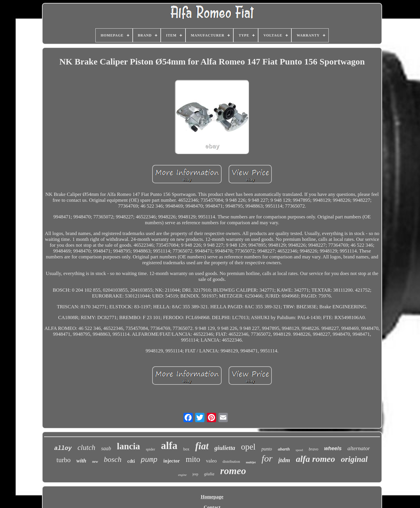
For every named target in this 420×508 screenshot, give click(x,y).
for (267, 458)
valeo (211, 461)
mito (193, 459)
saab (106, 448)
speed (299, 450)
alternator (359, 448)
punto (267, 449)
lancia (128, 446)
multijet (251, 462)
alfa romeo (316, 459)
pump (149, 460)
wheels (333, 448)
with (81, 461)
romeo (233, 471)
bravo (314, 449)
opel (248, 447)
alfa (169, 446)
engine (182, 475)
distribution (231, 461)
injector (172, 461)
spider (150, 449)
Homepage (212, 497)
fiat (202, 446)
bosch (113, 459)
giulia (209, 474)
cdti (131, 461)
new (95, 462)
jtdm (284, 460)
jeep (195, 474)
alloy (63, 448)
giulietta (225, 448)
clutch (86, 447)
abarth (284, 449)
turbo (64, 460)
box (186, 449)
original (354, 459)
